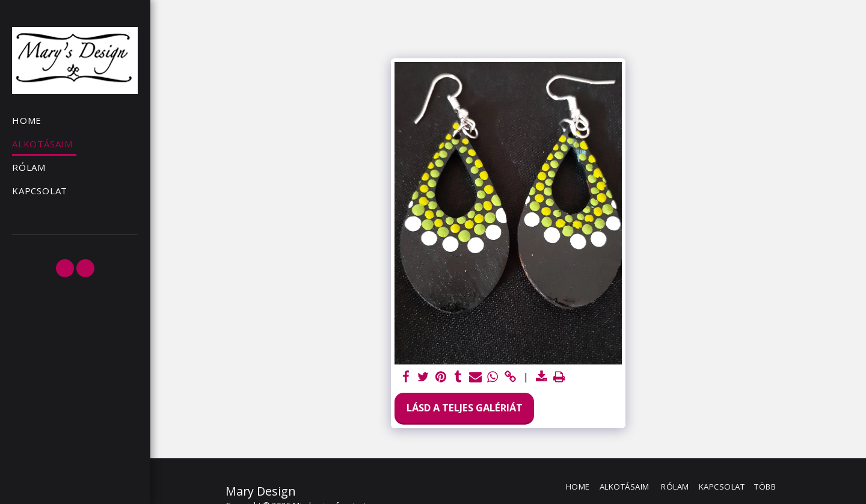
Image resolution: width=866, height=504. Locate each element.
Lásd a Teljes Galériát (465, 407)
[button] (65, 268)
